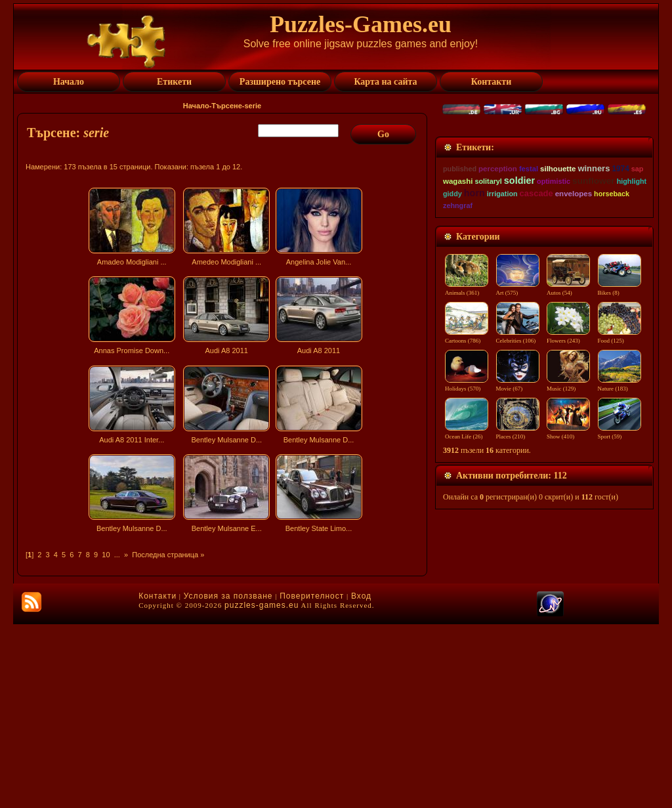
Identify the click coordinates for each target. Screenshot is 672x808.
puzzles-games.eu (262, 789)
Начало (196, 106)
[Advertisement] (224, 652)
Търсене (226, 106)
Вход (361, 780)
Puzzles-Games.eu (361, 24)
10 (106, 555)
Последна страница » (168, 555)
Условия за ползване (228, 780)
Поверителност (312, 780)
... (117, 555)
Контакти (157, 780)
